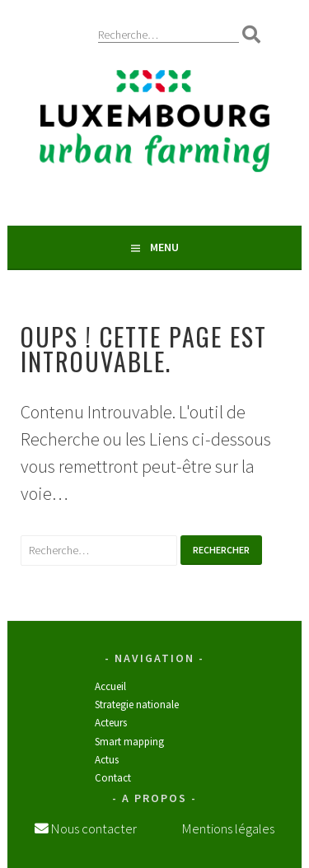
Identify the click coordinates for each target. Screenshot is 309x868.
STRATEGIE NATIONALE (137, 705)
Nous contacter (93, 828)
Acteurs (111, 723)
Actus (107, 760)
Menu (164, 247)
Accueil (110, 686)
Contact (113, 778)
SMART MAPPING (129, 742)
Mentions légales (228, 828)
